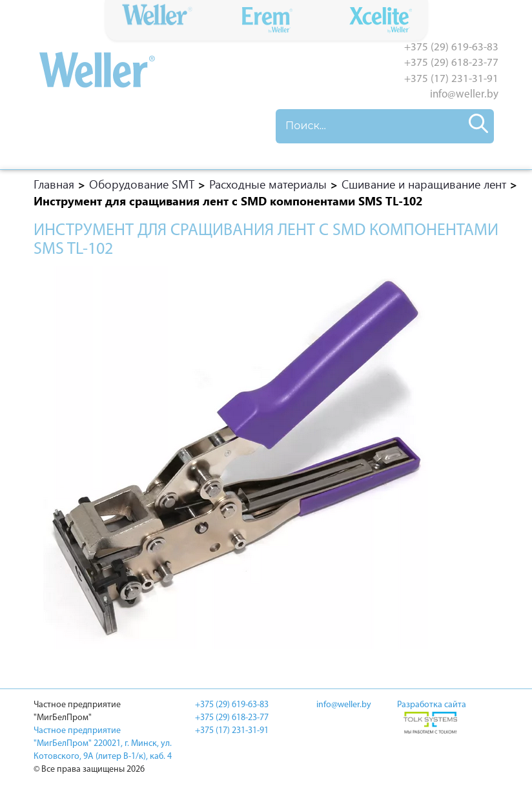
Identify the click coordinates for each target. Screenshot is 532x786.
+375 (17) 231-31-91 (451, 79)
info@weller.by (464, 95)
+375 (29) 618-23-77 (451, 63)
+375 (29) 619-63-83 (451, 47)
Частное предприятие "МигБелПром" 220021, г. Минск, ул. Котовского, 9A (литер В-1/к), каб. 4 (103, 744)
